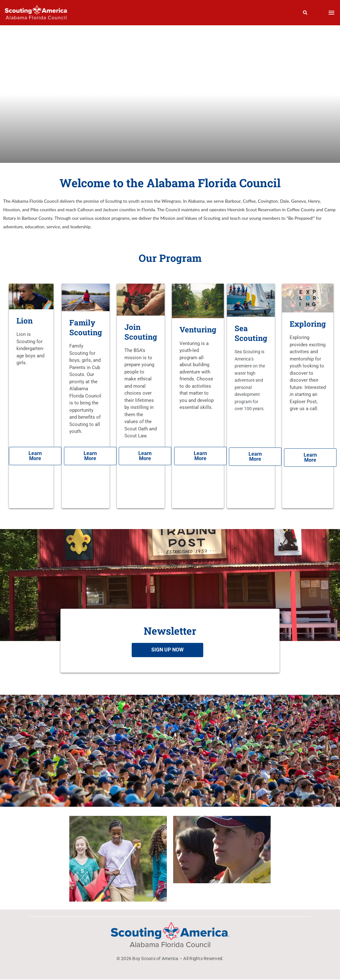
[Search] (305, 13)
